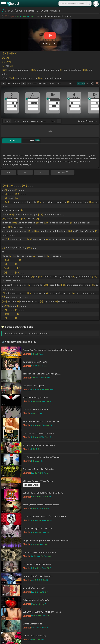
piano (16, 121)
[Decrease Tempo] (4, 83)
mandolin (35, 121)
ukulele (25, 121)
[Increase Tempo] (23, 83)
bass (53, 121)
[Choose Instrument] (59, 121)
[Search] (89, 4)
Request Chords (32, 485)
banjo (44, 121)
